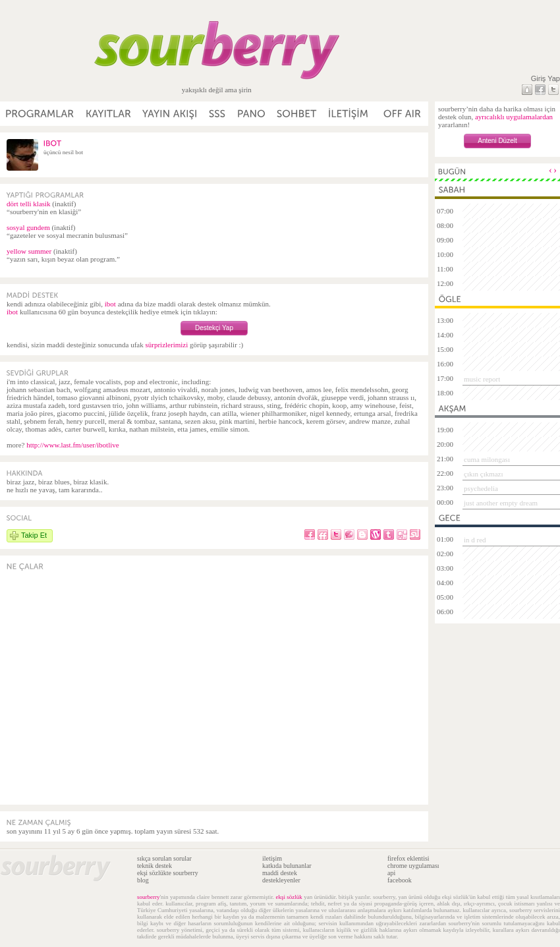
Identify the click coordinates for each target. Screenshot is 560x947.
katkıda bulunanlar (287, 866)
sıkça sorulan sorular (164, 858)
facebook (400, 880)
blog (143, 880)
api (391, 873)
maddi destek (280, 873)
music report (482, 379)
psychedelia (481, 488)
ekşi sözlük (289, 897)
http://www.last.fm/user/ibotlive (72, 445)
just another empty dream (501, 503)
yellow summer (29, 251)
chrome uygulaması (413, 866)
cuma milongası (487, 459)
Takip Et (34, 535)
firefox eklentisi (408, 858)
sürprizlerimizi (166, 345)
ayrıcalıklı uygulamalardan (514, 117)
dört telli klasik (29, 204)
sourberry (149, 897)
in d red (475, 540)
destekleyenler (281, 880)
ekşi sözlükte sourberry (168, 873)
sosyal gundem (28, 227)
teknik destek (154, 866)
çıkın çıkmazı (484, 474)
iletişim (272, 858)
